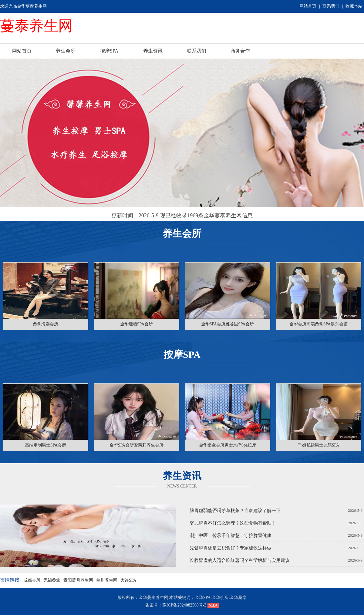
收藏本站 (354, 6)
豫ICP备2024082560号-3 (184, 605)
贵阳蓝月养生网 (78, 580)
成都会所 (32, 580)
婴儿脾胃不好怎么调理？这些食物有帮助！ (233, 523)
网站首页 (308, 6)
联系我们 (331, 6)
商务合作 (240, 51)
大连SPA (128, 580)
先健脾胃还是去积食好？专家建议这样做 (231, 548)
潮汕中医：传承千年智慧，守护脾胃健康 (231, 535)
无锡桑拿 (52, 580)
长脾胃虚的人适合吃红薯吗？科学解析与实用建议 (240, 560)
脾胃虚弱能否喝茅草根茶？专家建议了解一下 (235, 511)
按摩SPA (109, 51)
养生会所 (66, 51)
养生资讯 (153, 51)
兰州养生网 (107, 580)
